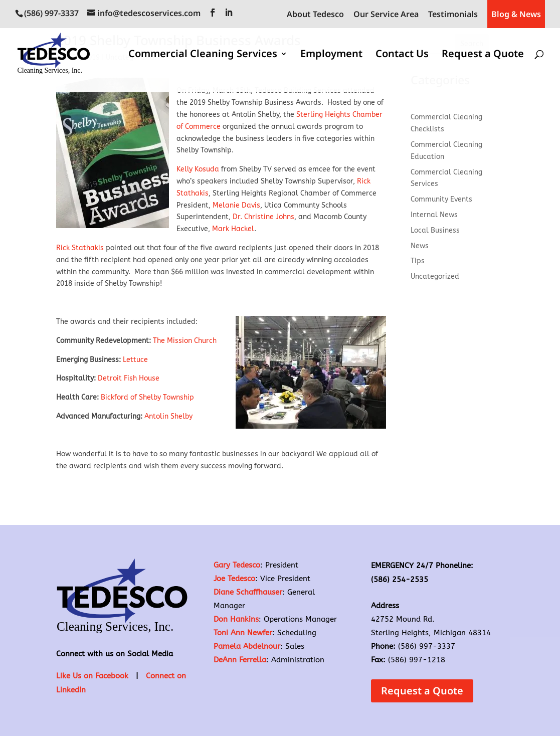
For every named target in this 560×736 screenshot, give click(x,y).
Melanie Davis (236, 205)
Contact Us (402, 55)
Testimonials (453, 15)
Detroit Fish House (130, 378)
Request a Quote (483, 55)
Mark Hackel (233, 229)
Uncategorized (435, 277)
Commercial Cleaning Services (203, 55)
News (420, 246)
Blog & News (516, 14)
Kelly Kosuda (198, 169)
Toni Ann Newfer (243, 633)
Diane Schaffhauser (248, 592)
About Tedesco (315, 15)
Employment (331, 55)
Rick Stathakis (80, 248)
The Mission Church (185, 341)
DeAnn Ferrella (240, 660)
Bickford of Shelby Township (147, 397)
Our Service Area (386, 15)
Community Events (441, 199)
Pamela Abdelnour (247, 646)
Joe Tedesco (234, 579)
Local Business (435, 230)
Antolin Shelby (169, 416)
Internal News (434, 215)
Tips (418, 261)
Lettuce (134, 360)
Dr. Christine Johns (262, 217)
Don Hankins (236, 619)
